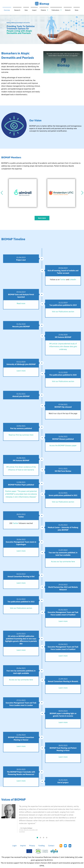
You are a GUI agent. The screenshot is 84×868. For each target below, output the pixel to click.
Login (14, 846)
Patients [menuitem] (43, 10)
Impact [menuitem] (34, 10)
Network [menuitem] (68, 10)
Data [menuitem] (26, 10)
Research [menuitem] (17, 10)
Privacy (32, 846)
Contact (51, 846)
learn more (42, 218)
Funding (42, 846)
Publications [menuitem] (55, 10)
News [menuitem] (77, 10)
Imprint (23, 846)
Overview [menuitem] (7, 10)
